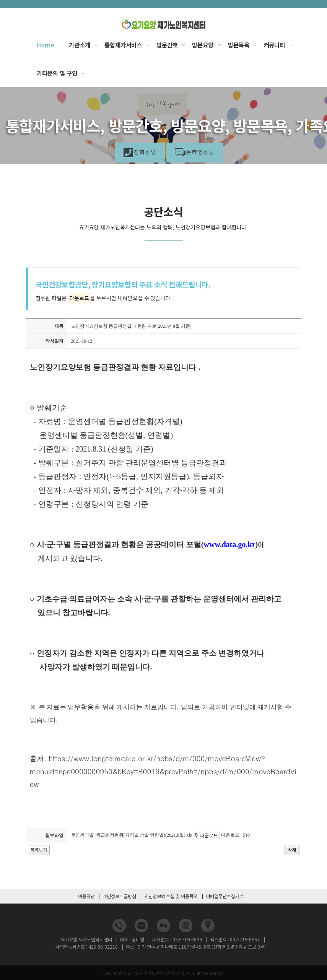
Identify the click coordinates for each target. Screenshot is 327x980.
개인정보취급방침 (119, 896)
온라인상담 (195, 153)
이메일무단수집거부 (225, 896)
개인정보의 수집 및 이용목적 (171, 896)
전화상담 (140, 153)
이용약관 (86, 896)
